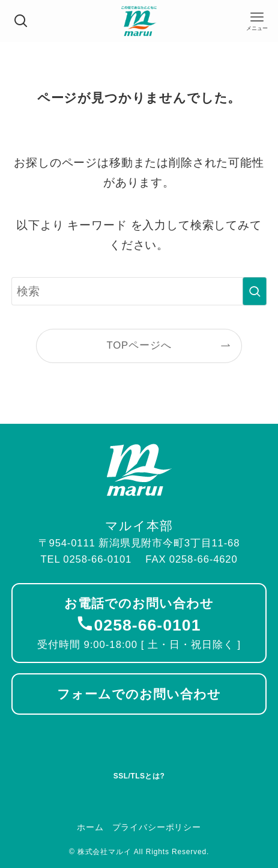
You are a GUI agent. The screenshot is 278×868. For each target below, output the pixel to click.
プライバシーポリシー (157, 827)
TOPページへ (139, 345)
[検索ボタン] (21, 21)
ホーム (90, 827)
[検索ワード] (139, 291)
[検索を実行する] (255, 291)
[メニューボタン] (257, 21)
